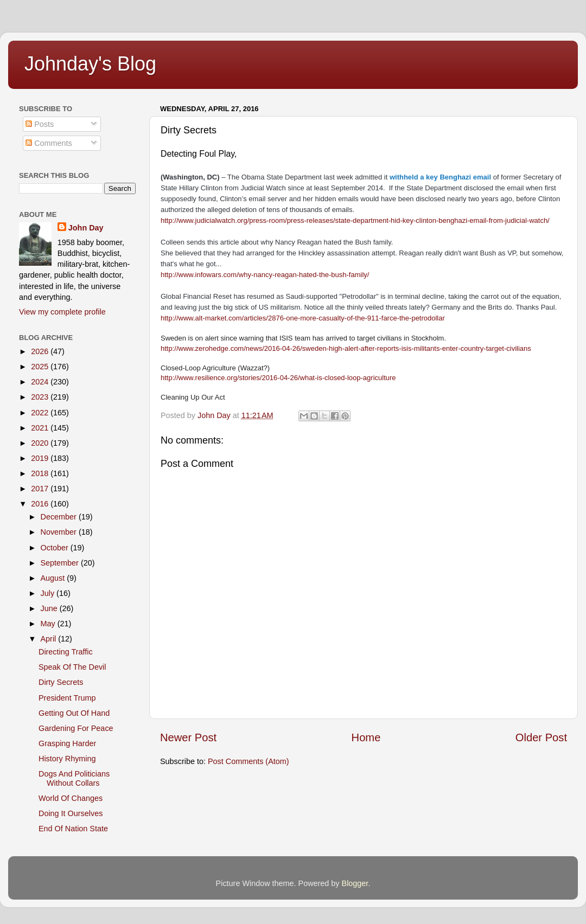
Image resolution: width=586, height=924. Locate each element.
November (60, 532)
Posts (40, 124)
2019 (41, 458)
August (54, 578)
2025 (41, 367)
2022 (41, 413)
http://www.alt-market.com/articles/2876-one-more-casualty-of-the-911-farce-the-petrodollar (303, 318)
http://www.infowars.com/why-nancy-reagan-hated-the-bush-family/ (265, 275)
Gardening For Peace (76, 728)
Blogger (355, 883)
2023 (41, 397)
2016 (41, 504)
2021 (41, 428)
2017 (41, 489)
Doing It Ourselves (71, 813)
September (61, 563)
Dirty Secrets (61, 682)
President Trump (67, 698)
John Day (86, 228)
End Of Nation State (73, 829)
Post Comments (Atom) (249, 761)
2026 (41, 351)
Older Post (541, 737)
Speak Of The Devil (72, 667)
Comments (49, 143)
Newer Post (188, 737)
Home (366, 737)
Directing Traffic (66, 652)
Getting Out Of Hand (74, 713)
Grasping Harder (67, 743)
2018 (41, 473)
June (50, 608)
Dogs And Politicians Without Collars (74, 778)
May (49, 624)
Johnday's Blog (90, 64)
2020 (41, 443)
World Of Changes (71, 798)
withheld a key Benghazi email (440, 177)
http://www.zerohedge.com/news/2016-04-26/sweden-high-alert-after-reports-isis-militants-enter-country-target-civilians (346, 348)
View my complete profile (62, 312)
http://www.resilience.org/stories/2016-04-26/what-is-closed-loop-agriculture (278, 378)
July (49, 593)
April (50, 639)
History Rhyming (67, 759)
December (60, 517)
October (56, 548)
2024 (41, 382)
